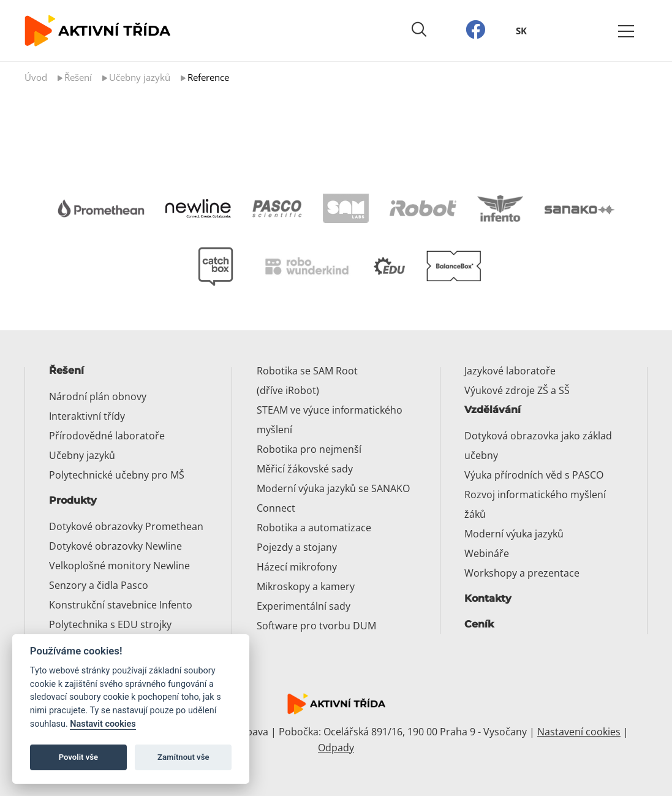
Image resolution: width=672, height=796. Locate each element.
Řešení (66, 370)
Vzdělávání (493, 410)
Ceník (479, 624)
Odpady (336, 748)
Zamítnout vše (183, 757)
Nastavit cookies (103, 724)
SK (521, 31)
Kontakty (488, 598)
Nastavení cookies (579, 732)
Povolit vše (78, 757)
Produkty (73, 500)
